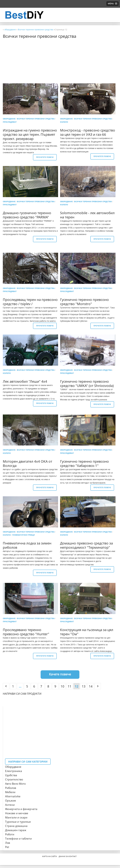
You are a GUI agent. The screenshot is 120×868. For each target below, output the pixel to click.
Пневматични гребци (24, 535)
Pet (7, 847)
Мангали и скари (16, 817)
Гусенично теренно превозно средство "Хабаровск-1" (84, 463)
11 (70, 686)
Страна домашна (16, 826)
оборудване (9, 119)
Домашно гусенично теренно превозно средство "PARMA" (27, 215)
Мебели (10, 792)
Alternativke (13, 796)
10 (62, 686)
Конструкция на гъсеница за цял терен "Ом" (87, 632)
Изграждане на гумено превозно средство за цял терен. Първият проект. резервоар (30, 134)
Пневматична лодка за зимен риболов (27, 545)
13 (84, 686)
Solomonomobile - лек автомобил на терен (87, 215)
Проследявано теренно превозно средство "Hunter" (26, 632)
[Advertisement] (60, 61)
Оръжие (11, 801)
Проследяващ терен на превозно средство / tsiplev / (30, 302)
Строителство (14, 779)
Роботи (10, 834)
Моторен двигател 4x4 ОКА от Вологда (27, 463)
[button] (113, 4)
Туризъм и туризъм (18, 822)
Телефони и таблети (18, 839)
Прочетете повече (45, 157)
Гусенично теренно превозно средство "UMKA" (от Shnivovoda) (87, 383)
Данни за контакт (68, 856)
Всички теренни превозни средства (36, 119)
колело (64, 122)
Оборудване (13, 767)
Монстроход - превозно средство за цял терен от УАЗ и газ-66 (88, 132)
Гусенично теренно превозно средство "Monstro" (84, 302)
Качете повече (60, 674)
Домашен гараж (16, 830)
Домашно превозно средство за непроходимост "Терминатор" (86, 545)
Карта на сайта (49, 856)
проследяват (10, 122)
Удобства (11, 775)
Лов (8, 843)
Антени (10, 805)
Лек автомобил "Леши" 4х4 (25, 381)
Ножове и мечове (17, 813)
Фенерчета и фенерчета (21, 809)
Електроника (14, 771)
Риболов (11, 788)
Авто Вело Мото (15, 784)
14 (91, 686)
